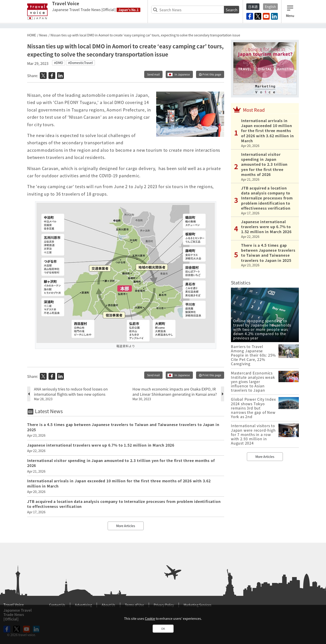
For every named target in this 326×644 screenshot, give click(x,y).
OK (163, 629)
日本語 (253, 7)
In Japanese (182, 74)
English (270, 7)
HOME (32, 35)
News (43, 35)
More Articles (126, 526)
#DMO (59, 63)
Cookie (150, 618)
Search (232, 10)
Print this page (210, 74)
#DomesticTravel (80, 63)
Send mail (153, 74)
